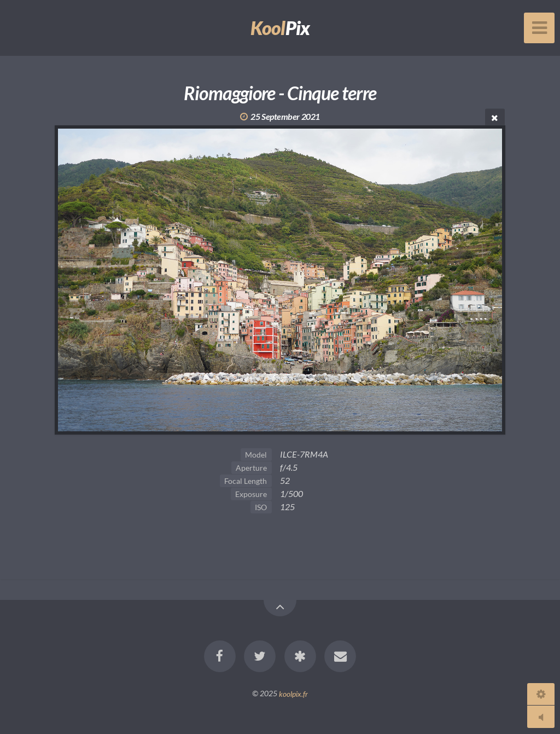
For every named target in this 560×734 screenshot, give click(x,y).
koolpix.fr (293, 693)
